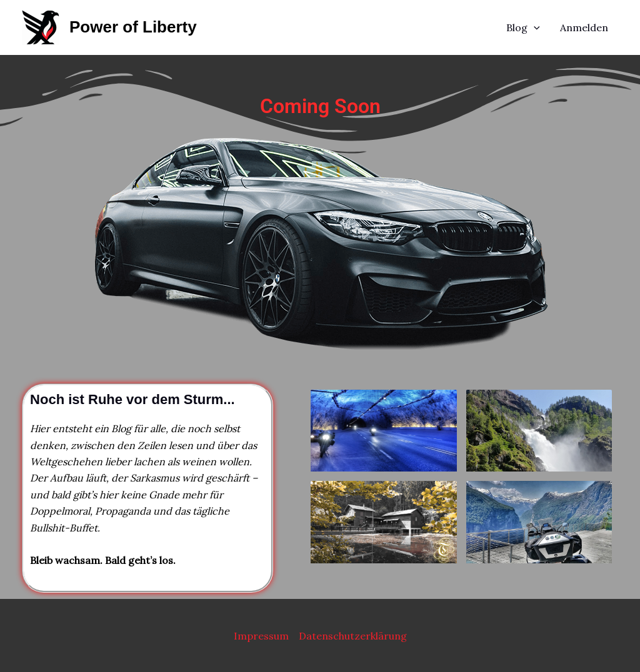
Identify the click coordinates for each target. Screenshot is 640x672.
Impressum (261, 636)
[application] (534, 27)
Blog (523, 27)
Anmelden (584, 27)
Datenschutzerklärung (353, 636)
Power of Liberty (133, 27)
